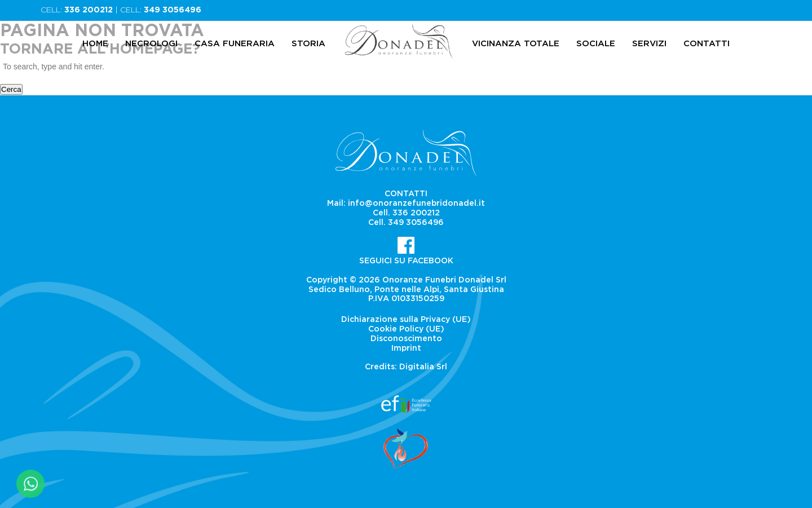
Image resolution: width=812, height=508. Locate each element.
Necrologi (151, 44)
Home (95, 44)
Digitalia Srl (423, 367)
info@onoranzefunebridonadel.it (416, 204)
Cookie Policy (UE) (406, 329)
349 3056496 (173, 10)
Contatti (707, 44)
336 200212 (89, 10)
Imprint (406, 348)
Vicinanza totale (516, 44)
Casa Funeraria (235, 44)
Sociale (596, 44)
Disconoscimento (406, 339)
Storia (308, 44)
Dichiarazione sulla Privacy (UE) (406, 320)
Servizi (649, 44)
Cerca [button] (11, 89)
